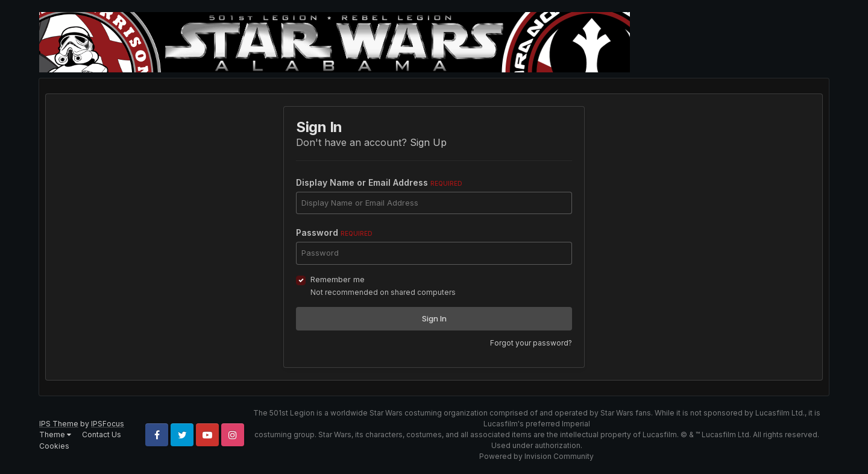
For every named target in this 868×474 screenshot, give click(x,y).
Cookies (54, 446)
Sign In (434, 318)
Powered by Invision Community (536, 456)
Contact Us (102, 434)
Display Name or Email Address (379, 182)
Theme (55, 434)
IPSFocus (108, 424)
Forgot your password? (531, 343)
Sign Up (428, 142)
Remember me (338, 279)
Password (334, 232)
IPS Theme (59, 424)
